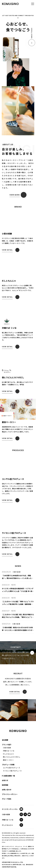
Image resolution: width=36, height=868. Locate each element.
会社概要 (5, 740)
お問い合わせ (7, 790)
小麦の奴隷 (17, 572)
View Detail (15, 692)
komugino (10, 4)
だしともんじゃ (8, 754)
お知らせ (5, 780)
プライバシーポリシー (10, 794)
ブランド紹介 (7, 745)
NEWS (14, 585)
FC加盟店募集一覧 (8, 776)
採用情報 (5, 785)
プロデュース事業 (8, 765)
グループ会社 (7, 799)
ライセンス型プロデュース (12, 771)
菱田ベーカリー (8, 760)
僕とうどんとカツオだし (12, 757)
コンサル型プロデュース (11, 768)
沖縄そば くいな (9, 751)
